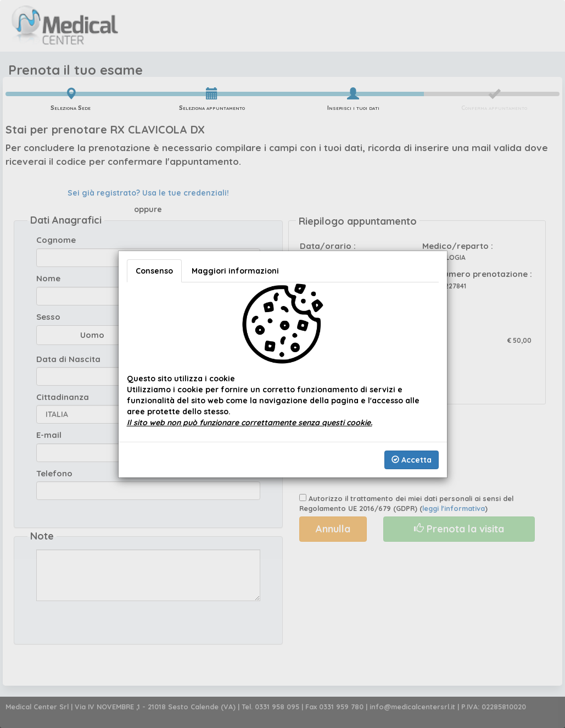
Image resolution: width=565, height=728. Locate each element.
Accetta (412, 460)
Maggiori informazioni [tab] (235, 271)
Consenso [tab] (154, 271)
